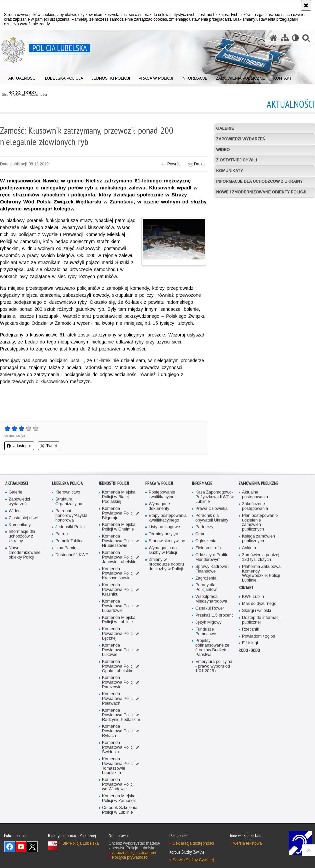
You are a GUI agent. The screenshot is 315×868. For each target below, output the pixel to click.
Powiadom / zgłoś (258, 636)
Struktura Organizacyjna (69, 502)
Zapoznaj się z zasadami (134, 853)
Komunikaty (230, 171)
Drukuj (197, 164)
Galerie (225, 128)
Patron (61, 534)
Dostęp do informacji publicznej (261, 620)
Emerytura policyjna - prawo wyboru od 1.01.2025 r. (214, 666)
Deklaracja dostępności (193, 843)
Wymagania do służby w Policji (163, 550)
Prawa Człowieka (211, 509)
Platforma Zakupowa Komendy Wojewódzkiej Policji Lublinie (261, 574)
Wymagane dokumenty (159, 506)
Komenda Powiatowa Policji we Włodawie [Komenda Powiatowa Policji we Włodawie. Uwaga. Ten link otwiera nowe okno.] (118, 784)
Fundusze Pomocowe (206, 632)
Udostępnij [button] (19, 446)
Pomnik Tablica (69, 541)
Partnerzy (204, 527)
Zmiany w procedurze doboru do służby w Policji (166, 564)
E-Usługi (250, 643)
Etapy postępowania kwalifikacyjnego (168, 518)
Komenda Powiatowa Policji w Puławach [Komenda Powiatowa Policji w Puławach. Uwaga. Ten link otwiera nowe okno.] (120, 699)
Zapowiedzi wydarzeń (241, 139)
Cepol (201, 534)
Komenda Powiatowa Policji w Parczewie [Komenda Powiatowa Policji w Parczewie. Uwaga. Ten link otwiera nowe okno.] (120, 682)
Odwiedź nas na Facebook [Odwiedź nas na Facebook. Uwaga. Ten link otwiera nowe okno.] (10, 847)
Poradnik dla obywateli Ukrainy (212, 518)
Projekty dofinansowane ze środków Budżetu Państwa (212, 648)
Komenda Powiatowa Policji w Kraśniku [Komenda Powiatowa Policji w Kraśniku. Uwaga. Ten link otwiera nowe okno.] (120, 590)
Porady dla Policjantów (206, 587)
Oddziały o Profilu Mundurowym (212, 557)
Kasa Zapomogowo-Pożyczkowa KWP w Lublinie (214, 497)
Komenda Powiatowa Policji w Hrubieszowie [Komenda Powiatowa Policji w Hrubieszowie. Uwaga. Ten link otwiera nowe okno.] (120, 541)
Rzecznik (250, 629)
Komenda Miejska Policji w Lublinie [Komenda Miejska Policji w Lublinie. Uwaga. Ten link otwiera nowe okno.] (119, 620)
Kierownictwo (68, 492)
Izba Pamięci (67, 548)
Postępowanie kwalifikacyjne (162, 495)
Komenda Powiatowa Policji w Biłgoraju (120, 513)
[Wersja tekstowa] (295, 38)
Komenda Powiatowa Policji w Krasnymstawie (120, 574)
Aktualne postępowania (255, 495)
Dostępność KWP (72, 555)
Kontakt (246, 588)
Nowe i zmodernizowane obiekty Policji (261, 192)
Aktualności (17, 483)
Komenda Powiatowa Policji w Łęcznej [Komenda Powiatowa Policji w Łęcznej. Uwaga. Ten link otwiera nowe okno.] (120, 634)
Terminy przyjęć (163, 534)
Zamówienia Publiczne (258, 483)
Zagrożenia (206, 578)
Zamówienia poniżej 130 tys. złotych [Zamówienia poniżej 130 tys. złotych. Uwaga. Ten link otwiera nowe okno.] (261, 557)
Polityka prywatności (130, 857)
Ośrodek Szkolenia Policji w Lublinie (120, 810)
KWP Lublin (253, 597)
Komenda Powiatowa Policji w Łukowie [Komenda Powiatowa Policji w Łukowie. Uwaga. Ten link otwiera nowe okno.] (120, 650)
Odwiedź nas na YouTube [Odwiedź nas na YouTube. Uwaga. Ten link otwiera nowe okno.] (21, 847)
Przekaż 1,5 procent (214, 615)
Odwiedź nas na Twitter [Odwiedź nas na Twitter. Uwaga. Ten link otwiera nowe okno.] (32, 847)
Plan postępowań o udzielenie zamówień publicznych (260, 523)
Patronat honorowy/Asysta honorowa (71, 516)
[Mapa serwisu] (285, 38)
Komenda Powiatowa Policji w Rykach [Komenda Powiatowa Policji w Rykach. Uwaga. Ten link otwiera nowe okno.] (120, 731)
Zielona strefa (208, 548)
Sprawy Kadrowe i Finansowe (212, 569)
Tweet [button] (49, 446)
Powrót (170, 164)
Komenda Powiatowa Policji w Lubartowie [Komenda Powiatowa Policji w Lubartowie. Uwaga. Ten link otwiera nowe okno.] (120, 606)
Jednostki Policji (70, 527)
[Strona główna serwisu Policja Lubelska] (274, 38)
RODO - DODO (249, 650)
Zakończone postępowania (255, 506)
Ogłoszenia (206, 541)
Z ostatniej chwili (237, 160)
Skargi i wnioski (256, 611)
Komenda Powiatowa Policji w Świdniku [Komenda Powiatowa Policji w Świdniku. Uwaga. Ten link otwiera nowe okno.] (120, 747)
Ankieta (249, 548)
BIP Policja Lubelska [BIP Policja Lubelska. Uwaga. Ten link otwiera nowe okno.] (80, 843)
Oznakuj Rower (210, 608)
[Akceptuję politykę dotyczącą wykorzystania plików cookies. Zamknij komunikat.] (306, 5)
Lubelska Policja (67, 483)
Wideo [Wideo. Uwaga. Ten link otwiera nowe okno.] (15, 511)
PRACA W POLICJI (159, 483)
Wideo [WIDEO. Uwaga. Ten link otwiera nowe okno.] (223, 150)
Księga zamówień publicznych (258, 539)
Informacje (202, 483)
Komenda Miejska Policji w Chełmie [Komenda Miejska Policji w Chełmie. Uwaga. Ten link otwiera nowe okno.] (119, 527)
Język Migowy (208, 622)
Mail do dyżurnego (259, 604)
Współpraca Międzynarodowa (211, 599)
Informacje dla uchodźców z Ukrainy (260, 181)
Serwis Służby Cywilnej (193, 860)
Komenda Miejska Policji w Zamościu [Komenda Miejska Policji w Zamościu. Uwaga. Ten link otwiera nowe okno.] (119, 798)
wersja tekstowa (247, 843)
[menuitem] (22, 77)
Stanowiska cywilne (167, 541)
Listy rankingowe (164, 527)
